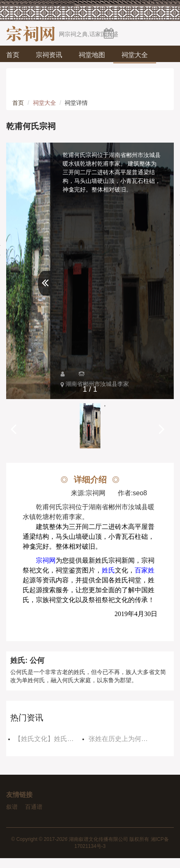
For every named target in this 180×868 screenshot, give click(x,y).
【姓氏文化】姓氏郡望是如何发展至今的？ (49, 739)
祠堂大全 (135, 55)
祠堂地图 (92, 55)
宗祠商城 (28, 90)
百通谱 (34, 807)
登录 (164, 107)
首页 (13, 55)
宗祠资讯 (49, 55)
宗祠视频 (113, 73)
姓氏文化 (70, 73)
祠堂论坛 (28, 73)
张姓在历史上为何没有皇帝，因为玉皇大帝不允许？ (124, 739)
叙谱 (12, 807)
